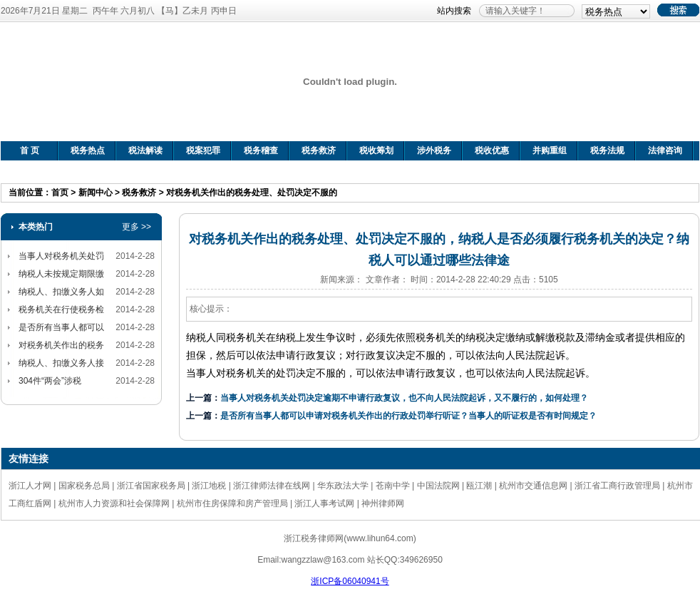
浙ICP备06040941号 (350, 581)
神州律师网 (383, 503)
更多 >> (137, 227)
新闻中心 (96, 193)
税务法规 (607, 150)
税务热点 (88, 150)
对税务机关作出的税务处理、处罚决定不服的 (252, 193)
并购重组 (550, 150)
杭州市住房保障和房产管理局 (232, 503)
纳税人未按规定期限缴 (61, 274)
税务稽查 (261, 150)
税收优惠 (492, 150)
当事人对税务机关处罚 (61, 256)
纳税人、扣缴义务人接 (61, 363)
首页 (60, 193)
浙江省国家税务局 (151, 486)
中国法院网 (438, 486)
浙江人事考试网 (324, 503)
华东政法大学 (343, 486)
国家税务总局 (84, 486)
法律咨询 (665, 150)
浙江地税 (209, 486)
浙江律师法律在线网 (272, 486)
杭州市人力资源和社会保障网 (114, 503)
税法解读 (145, 150)
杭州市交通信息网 (533, 486)
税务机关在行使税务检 (61, 309)
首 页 (30, 150)
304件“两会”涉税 (50, 381)
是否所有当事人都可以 (61, 327)
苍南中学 (393, 486)
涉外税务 (434, 150)
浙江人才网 (30, 486)
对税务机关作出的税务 (61, 345)
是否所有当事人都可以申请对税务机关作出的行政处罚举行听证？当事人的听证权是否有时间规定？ (408, 416)
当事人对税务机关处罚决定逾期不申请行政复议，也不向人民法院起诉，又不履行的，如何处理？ (404, 398)
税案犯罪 (203, 150)
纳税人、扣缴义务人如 (61, 292)
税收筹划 (376, 150)
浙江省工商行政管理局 (617, 486)
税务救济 (319, 150)
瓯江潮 (479, 486)
